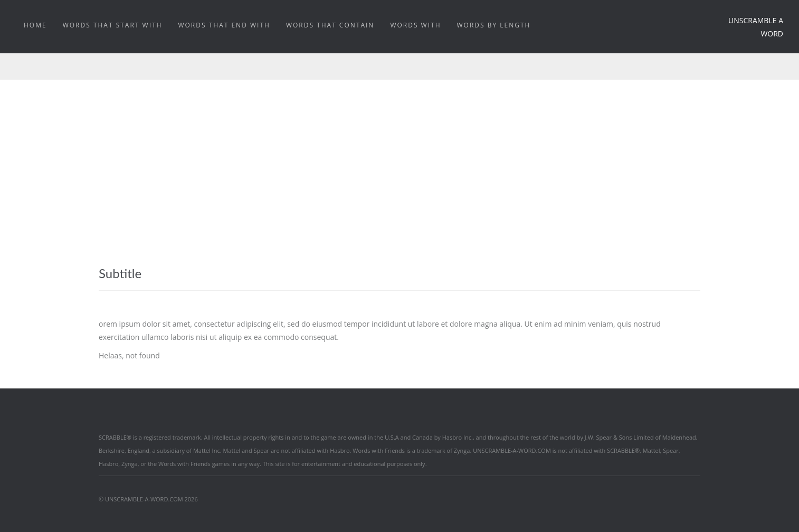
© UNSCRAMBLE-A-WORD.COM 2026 (148, 499)
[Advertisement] (399, 159)
